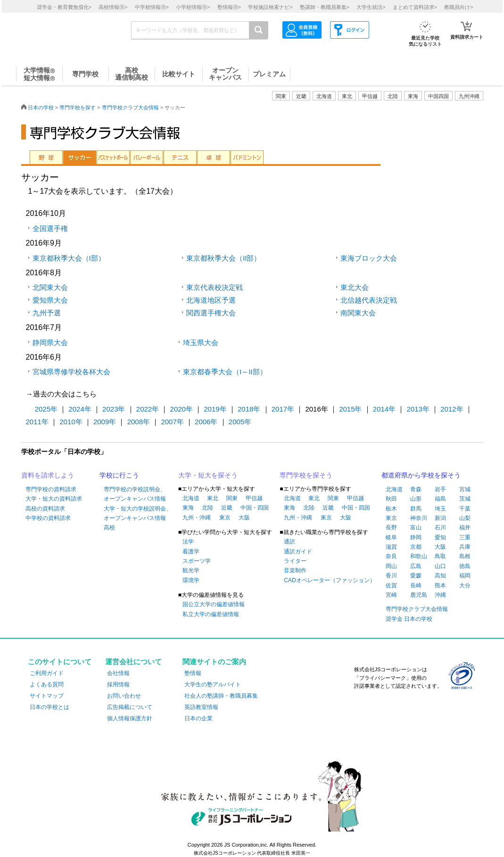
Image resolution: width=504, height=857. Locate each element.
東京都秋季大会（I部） (69, 258)
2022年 (148, 409)
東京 (225, 518)
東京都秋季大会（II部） (223, 258)
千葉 (465, 509)
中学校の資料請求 (48, 518)
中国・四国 (255, 508)
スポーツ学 (197, 561)
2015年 (350, 409)
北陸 (207, 508)
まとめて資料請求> (415, 7)
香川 (391, 576)
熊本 (440, 585)
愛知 (440, 537)
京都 (416, 547)
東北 (213, 498)
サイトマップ (47, 696)
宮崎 (391, 595)
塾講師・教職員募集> (325, 7)
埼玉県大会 (201, 342)
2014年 (384, 409)
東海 (188, 508)
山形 (416, 499)
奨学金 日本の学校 (409, 619)
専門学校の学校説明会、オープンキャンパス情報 (135, 494)
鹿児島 (419, 595)
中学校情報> (152, 7)
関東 (232, 498)
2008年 (139, 422)
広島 (416, 566)
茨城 (465, 499)
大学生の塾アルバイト (213, 684)
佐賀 (391, 585)
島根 (465, 556)
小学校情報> (193, 7)
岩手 (440, 489)
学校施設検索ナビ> (270, 7)
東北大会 (355, 287)
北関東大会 (50, 287)
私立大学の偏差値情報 (211, 614)
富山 (416, 527)
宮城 (465, 489)
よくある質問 (47, 684)
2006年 (206, 422)
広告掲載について (130, 707)
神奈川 (419, 518)
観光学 (191, 570)
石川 (440, 527)
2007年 (172, 422)
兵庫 (465, 547)
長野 (391, 527)
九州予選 (47, 313)
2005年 (240, 422)
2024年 (80, 409)
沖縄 (440, 595)
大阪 (244, 518)
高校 (109, 527)
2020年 (182, 409)
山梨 (465, 518)
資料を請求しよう (48, 475)
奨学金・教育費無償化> (64, 7)
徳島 (465, 566)
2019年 (215, 409)
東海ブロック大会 (369, 258)
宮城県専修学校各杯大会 (71, 372)
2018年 (249, 409)
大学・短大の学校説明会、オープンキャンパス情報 (138, 513)
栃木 (391, 509)
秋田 (391, 499)
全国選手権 (50, 228)
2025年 (46, 409)
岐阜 (391, 537)
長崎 (416, 585)
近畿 (227, 508)
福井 (465, 527)
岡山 (391, 566)
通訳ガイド (298, 552)
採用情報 (118, 684)
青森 (416, 489)
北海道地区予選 (211, 300)
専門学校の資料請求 (51, 489)
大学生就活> (371, 7)
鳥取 (440, 556)
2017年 (283, 409)
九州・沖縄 (197, 518)
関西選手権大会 (211, 313)
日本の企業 (198, 718)
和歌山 (419, 556)
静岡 (416, 537)
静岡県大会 (50, 342)
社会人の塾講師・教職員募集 (221, 696)
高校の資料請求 (45, 509)
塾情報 (193, 673)
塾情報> (229, 7)
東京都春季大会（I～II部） (225, 372)
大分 (465, 585)
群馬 (416, 509)
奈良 (391, 556)
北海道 (324, 96)
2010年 (71, 422)
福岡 (465, 576)
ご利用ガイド (47, 673)
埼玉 (440, 509)
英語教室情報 (201, 707)
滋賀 (391, 547)
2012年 (452, 409)
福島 (440, 499)
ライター (295, 561)
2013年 (418, 409)
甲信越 (254, 498)
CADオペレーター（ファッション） (329, 580)
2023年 (114, 409)
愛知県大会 (50, 300)
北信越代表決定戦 (369, 300)
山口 (440, 566)
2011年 (37, 422)
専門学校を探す (78, 107)
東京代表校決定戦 (215, 287)
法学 (188, 542)
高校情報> (113, 7)
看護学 (191, 552)
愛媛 (416, 576)
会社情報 (118, 673)
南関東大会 (358, 313)
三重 (465, 537)
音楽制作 (295, 570)
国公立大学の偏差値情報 (214, 604)
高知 (440, 576)
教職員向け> (459, 7)
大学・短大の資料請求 (54, 499)
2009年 (105, 422)
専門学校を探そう (306, 475)
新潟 (440, 518)
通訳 (289, 542)
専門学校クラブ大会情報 (130, 107)
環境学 (191, 580)
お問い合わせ (124, 696)
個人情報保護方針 (130, 718)
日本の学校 (41, 107)
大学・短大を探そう (208, 475)
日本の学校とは (50, 707)
